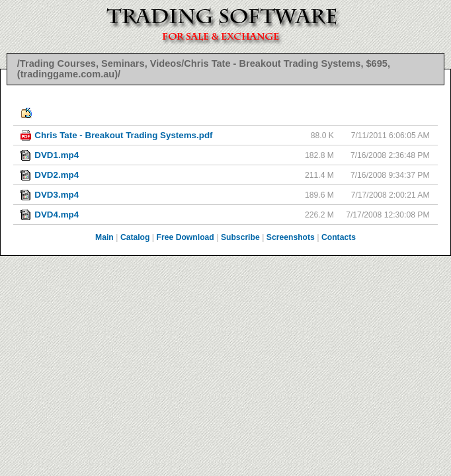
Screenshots (291, 237)
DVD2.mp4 (57, 175)
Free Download (185, 237)
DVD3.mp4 (57, 195)
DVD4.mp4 (57, 215)
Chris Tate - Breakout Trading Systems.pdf (123, 135)
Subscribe (240, 237)
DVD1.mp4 (57, 155)
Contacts (339, 237)
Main (104, 237)
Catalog (135, 237)
